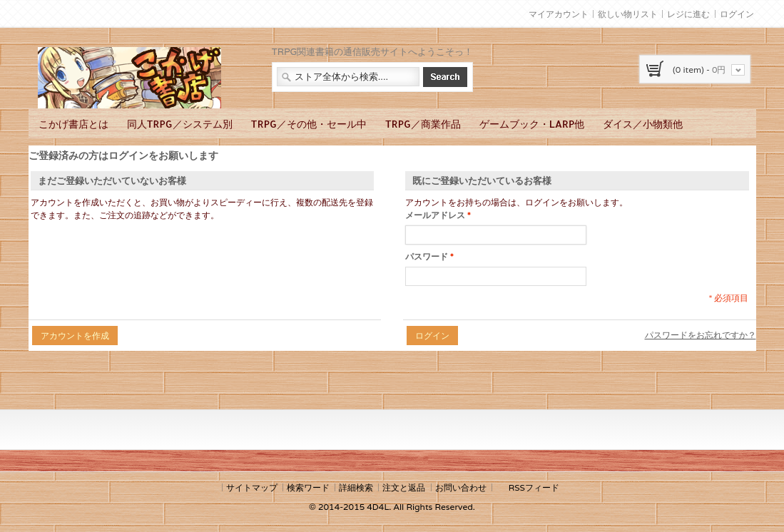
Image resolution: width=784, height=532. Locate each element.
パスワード (427, 257)
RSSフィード (534, 487)
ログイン (737, 14)
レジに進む (688, 14)
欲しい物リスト (628, 14)
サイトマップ (252, 487)
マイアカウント (559, 14)
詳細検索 (356, 487)
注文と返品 (404, 487)
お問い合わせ (461, 487)
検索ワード (308, 487)
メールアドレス (435, 215)
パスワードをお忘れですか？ (701, 335)
